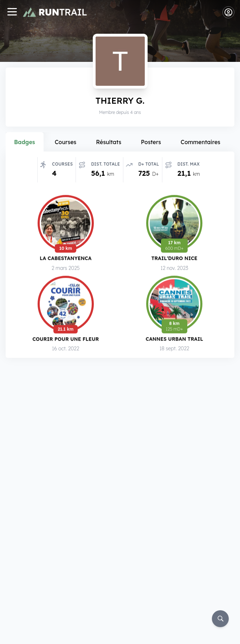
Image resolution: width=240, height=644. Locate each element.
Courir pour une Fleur (66, 339)
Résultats (109, 142)
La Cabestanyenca (66, 258)
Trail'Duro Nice (174, 258)
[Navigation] (12, 12)
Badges (25, 142)
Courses (66, 142)
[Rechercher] (220, 619)
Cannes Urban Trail (174, 339)
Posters (151, 142)
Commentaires (200, 142)
